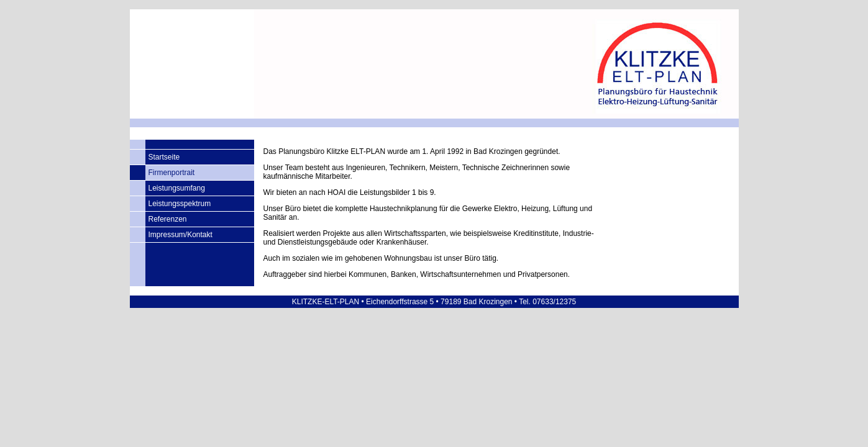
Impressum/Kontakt (180, 235)
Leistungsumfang (177, 188)
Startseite (164, 157)
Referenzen (168, 219)
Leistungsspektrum (180, 204)
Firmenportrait (172, 173)
